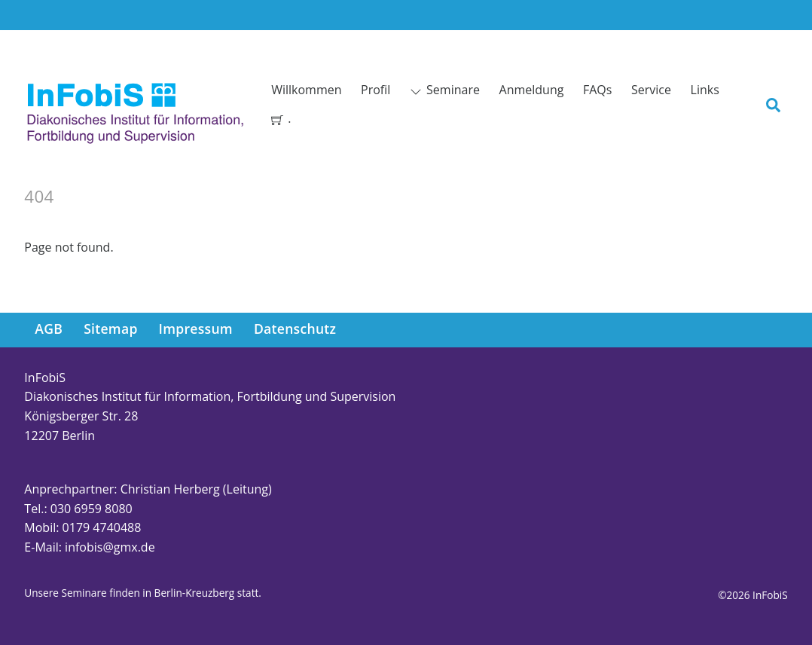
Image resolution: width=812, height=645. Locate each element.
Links (705, 90)
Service (651, 90)
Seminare (445, 90)
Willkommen (306, 90)
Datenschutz (295, 329)
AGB (49, 329)
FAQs (597, 90)
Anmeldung (532, 90)
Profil (375, 90)
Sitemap (110, 329)
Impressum (196, 329)
